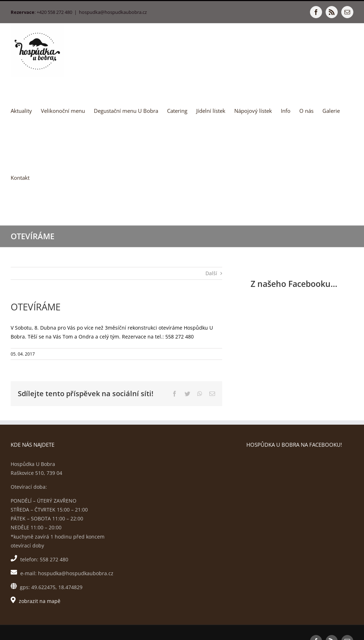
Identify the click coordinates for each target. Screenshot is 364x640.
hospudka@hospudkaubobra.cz (113, 12)
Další (211, 273)
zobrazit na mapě (40, 601)
